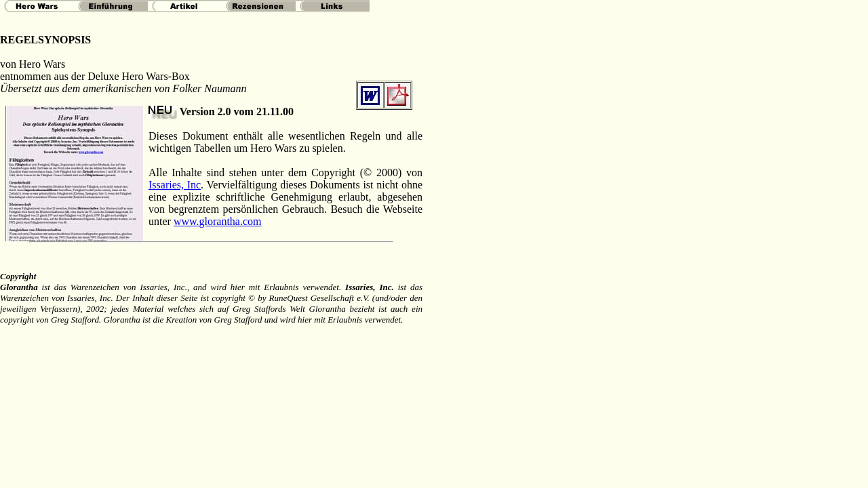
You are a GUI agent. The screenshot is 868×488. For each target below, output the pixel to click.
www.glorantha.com (218, 221)
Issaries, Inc (175, 185)
